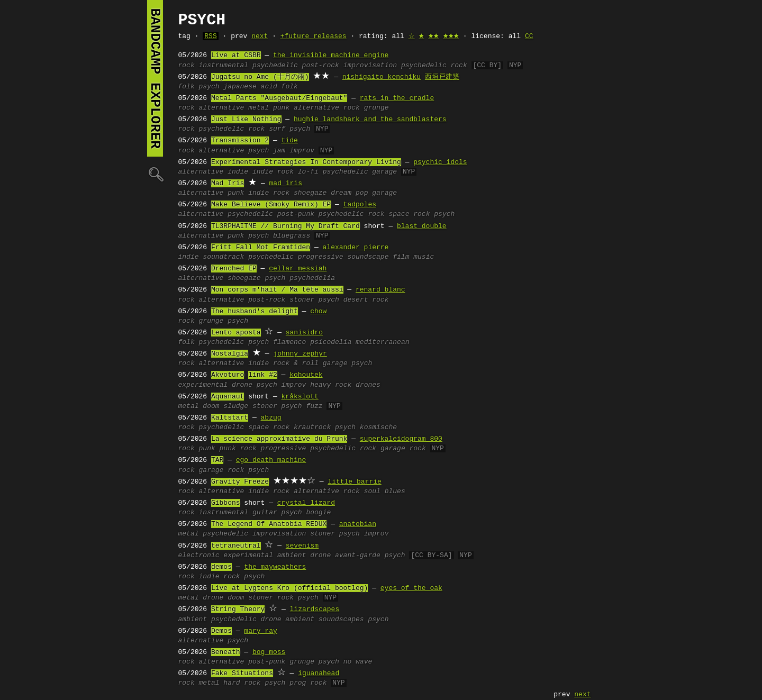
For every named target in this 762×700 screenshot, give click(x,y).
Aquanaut (228, 397)
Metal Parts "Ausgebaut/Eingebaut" (279, 98)
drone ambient (288, 620)
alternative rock (327, 108)
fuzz (314, 406)
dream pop (349, 193)
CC (529, 37)
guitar (265, 513)
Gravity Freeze (240, 482)
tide (290, 141)
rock (187, 66)
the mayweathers (275, 567)
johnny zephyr (300, 354)
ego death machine (271, 460)
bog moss (269, 652)
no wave (358, 662)
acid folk (279, 87)
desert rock (366, 300)
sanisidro (304, 333)
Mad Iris (228, 184)
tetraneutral (236, 546)
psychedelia (312, 278)
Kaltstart (230, 418)
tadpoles (360, 205)
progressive (321, 257)
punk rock (238, 449)
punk (281, 108)
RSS (210, 37)
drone (242, 385)
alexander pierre (356, 248)
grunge (377, 108)
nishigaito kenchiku (382, 77)
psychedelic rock (434, 66)
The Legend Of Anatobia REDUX (269, 524)
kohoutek (306, 375)
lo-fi (308, 172)
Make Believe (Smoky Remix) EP (271, 205)
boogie (318, 513)
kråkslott (300, 397)
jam (279, 151)
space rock (409, 214)
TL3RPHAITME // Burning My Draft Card (285, 226)
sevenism (302, 546)
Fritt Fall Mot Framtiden (261, 248)
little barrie (354, 482)
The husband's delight (255, 312)
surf (277, 129)
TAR (217, 460)
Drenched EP (234, 269)
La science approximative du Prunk (279, 439)
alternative (222, 108)
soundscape (368, 257)
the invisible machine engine (331, 56)
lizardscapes (315, 610)
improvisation (370, 66)
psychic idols (440, 162)
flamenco (289, 342)
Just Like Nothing (246, 120)
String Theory (238, 610)
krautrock (312, 428)
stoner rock (271, 598)
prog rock (308, 683)
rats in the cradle (397, 98)
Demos (221, 631)
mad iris (286, 184)
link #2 (263, 375)
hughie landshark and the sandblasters (370, 120)
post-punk (296, 214)
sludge (236, 406)
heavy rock (331, 385)
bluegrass (292, 236)
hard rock (242, 683)
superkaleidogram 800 (401, 439)
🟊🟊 (433, 37)
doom (211, 406)
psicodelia (331, 342)
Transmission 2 (240, 141)
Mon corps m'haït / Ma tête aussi (277, 290)
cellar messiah (298, 269)
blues (395, 492)
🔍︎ (155, 174)
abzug (271, 418)
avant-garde (358, 556)
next (260, 37)
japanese (240, 87)
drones (368, 385)
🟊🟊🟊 (451, 37)
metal (258, 108)
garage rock (403, 449)
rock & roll (296, 363)
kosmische (378, 428)
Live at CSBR (236, 56)
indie (238, 172)
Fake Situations (242, 674)
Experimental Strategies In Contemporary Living (306, 162)
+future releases (314, 37)
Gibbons (226, 503)
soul (372, 492)
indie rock (273, 172)
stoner (302, 300)
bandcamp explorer (155, 78)
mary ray (260, 631)
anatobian (358, 524)
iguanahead (319, 674)
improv (302, 151)
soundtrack (223, 257)
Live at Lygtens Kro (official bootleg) (289, 588)
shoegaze (310, 193)
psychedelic (275, 66)
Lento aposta (236, 333)
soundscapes (341, 620)
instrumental (224, 66)
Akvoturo (228, 375)
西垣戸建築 (442, 77)
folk (187, 87)
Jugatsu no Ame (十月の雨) (260, 77)
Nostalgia (230, 354)
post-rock (321, 66)
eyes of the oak (411, 588)
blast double (422, 226)
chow (318, 312)
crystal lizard (306, 503)
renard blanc (380, 290)
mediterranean (382, 342)
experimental (203, 385)
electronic (199, 556)
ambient (292, 556)
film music (413, 257)
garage (384, 172)
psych (209, 87)
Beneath (226, 652)
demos (221, 567)
